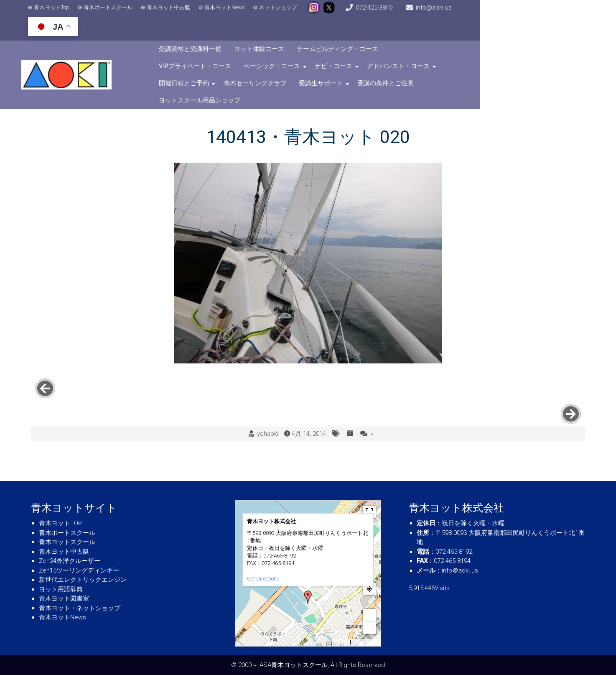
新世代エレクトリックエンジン (83, 580)
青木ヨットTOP (60, 523)
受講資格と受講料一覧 (235, 34)
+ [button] (370, 615)
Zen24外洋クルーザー (70, 561)
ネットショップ (285, 13)
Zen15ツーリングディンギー (79, 570)
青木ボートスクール (115, 13)
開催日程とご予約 (358, 51)
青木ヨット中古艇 (176, 13)
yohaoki (268, 376)
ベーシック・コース (549, 34)
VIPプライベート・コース (472, 34)
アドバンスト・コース (287, 51)
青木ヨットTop (59, 13)
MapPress (341, 643)
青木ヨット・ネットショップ (80, 608)
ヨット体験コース (304, 34)
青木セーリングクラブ (429, 51)
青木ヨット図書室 (64, 598)
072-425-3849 (411, 13)
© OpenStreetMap (365, 643)
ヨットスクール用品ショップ (313, 68)
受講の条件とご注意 (232, 68)
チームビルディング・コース (382, 34)
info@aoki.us (485, 13)
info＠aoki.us (460, 570)
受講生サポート (495, 51)
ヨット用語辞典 (61, 589)
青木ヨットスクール (67, 542)
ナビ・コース (222, 51)
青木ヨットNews (232, 13)
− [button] (370, 628)
